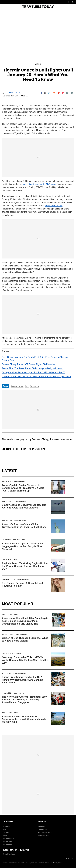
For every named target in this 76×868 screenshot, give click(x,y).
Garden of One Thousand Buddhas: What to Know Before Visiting (25, 639)
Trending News (19, 481)
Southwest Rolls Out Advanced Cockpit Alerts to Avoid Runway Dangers (24, 506)
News (16, 614)
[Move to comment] (72, 93)
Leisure (6, 832)
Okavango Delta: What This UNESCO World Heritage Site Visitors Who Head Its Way (25, 660)
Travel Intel (7, 844)
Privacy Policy (44, 835)
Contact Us (42, 829)
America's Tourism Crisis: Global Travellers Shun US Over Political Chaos (24, 526)
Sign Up (68, 859)
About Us (42, 826)
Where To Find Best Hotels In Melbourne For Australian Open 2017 (37, 376)
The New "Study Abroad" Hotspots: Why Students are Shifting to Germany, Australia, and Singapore (24, 700)
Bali (27, 386)
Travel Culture (20, 673)
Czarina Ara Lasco (14, 93)
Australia (34, 386)
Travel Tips (7, 841)
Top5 (5, 835)
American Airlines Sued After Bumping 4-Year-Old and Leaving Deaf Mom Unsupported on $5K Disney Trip (25, 621)
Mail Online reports (54, 206)
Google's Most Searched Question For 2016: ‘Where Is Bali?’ (33, 372)
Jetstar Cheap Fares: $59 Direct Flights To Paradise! (29, 364)
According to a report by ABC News (40, 184)
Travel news (17, 386)
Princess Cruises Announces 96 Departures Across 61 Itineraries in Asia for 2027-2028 (24, 719)
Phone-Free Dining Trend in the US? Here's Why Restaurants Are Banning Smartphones (23, 680)
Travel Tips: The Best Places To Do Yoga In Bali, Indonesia (32, 368)
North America (22, 634)
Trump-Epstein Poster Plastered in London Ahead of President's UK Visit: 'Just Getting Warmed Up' (23, 488)
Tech (15, 560)
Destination (19, 693)
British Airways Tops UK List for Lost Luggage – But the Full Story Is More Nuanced (23, 546)
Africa (18, 654)
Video (38, 64)
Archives (6, 826)
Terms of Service (45, 832)
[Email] (67, 93)
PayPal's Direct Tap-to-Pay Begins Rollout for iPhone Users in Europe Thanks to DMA (25, 566)
